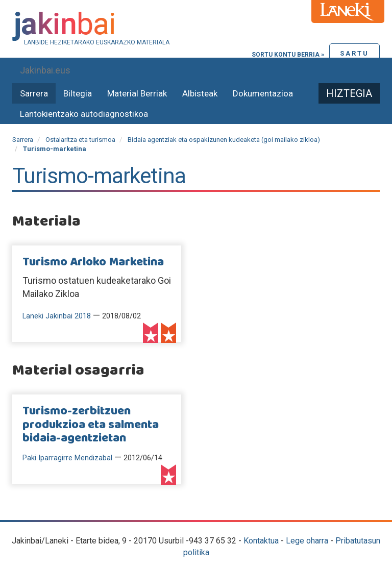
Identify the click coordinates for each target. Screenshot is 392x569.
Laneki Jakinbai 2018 (57, 316)
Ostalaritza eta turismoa (80, 140)
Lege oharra (307, 541)
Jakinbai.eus (45, 70)
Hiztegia (349, 93)
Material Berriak (137, 93)
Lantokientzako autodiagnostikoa (84, 114)
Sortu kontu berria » (288, 55)
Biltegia (78, 93)
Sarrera (34, 93)
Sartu (354, 53)
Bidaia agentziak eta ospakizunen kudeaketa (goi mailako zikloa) (224, 140)
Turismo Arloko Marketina (93, 262)
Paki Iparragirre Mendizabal (67, 458)
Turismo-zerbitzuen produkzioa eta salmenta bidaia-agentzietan (91, 425)
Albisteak (200, 93)
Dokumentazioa (263, 93)
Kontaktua (261, 541)
